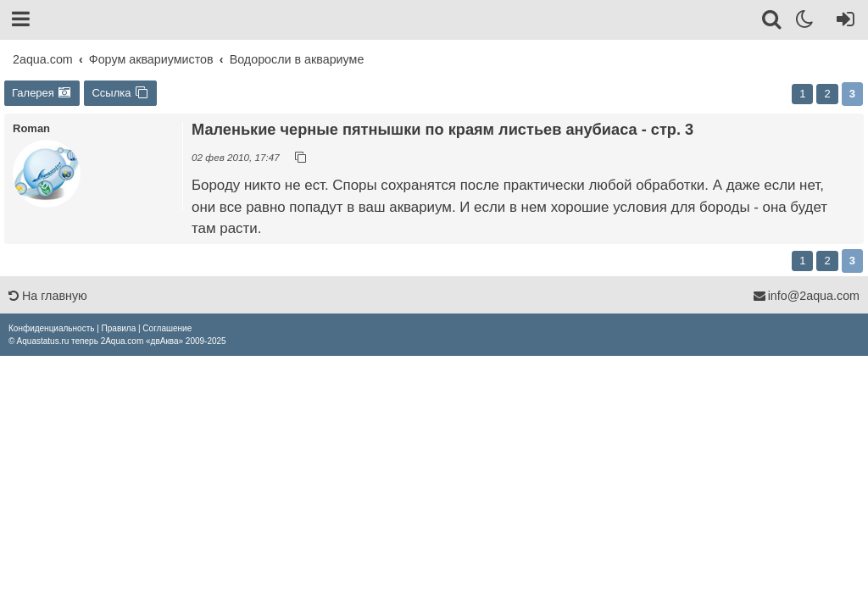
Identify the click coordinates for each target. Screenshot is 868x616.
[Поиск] (773, 22)
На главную (48, 296)
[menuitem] (51, 328)
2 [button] (827, 94)
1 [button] (802, 94)
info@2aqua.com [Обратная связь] (806, 296)
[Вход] (842, 22)
